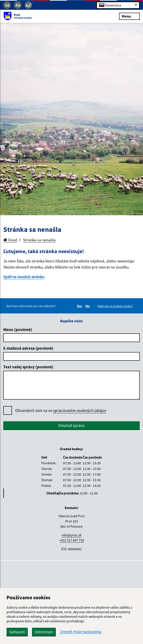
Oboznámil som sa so (61, 411)
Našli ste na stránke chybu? (115, 306)
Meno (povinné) (18, 329)
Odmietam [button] (44, 632)
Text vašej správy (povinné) (28, 367)
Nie (88, 306)
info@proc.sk (72, 535)
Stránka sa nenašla (39, 240)
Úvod (10, 240)
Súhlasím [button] (17, 632)
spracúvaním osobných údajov (80, 410)
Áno (80, 306)
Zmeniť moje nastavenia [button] (81, 632)
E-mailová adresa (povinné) (28, 348)
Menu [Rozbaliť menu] (129, 16)
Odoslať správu (71, 425)
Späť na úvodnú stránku (24, 277)
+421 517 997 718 (72, 540)
